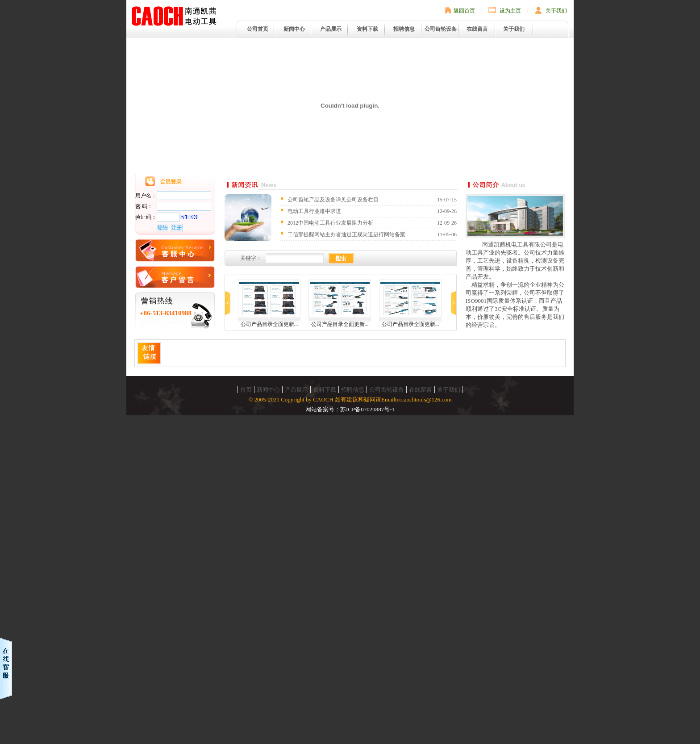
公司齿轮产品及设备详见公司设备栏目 (333, 200)
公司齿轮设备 (441, 29)
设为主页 (510, 11)
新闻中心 (294, 29)
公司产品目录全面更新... (269, 324)
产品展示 (331, 29)
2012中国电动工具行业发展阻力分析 (330, 223)
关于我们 (556, 11)
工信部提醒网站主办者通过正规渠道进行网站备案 (346, 234)
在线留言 (477, 29)
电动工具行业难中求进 (314, 211)
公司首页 (258, 29)
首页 (246, 390)
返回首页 (464, 11)
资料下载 (367, 29)
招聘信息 (404, 29)
